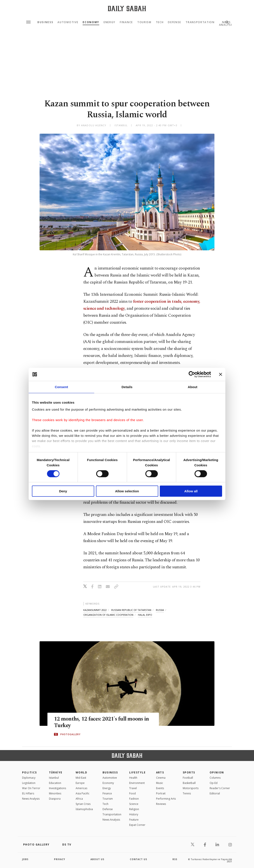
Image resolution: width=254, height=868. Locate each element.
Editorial (215, 793)
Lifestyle (137, 772)
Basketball (189, 783)
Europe (80, 783)
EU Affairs (28, 793)
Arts (160, 772)
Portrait (161, 793)
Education (55, 783)
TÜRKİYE (56, 772)
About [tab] (193, 387)
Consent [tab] (62, 387)
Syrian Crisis (83, 804)
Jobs (25, 859)
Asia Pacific (83, 793)
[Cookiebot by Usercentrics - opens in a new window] (192, 374)
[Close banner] (221, 374)
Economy (91, 22)
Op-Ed (214, 783)
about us (97, 859)
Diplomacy (29, 778)
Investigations (57, 788)
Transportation (200, 22)
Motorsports (191, 788)
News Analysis (31, 799)
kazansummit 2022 (95, 610)
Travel (133, 788)
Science (134, 804)
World (81, 772)
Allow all (191, 491)
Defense (175, 22)
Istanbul (54, 778)
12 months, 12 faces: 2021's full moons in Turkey (102, 722)
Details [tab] (127, 387)
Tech (160, 22)
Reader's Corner (220, 788)
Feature (134, 820)
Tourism (144, 22)
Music (160, 783)
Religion (134, 809)
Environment (137, 783)
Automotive (68, 22)
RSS (175, 859)
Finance (126, 22)
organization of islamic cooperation (108, 615)
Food (132, 793)
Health (133, 778)
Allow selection (127, 491)
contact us (138, 859)
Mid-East (81, 778)
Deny (63, 491)
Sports (189, 772)
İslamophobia (84, 809)
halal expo (145, 615)
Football (188, 778)
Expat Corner (137, 825)
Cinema (161, 778)
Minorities (55, 793)
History (134, 814)
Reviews (161, 804)
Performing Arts (166, 799)
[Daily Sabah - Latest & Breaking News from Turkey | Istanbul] (127, 8)
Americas (81, 788)
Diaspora (55, 799)
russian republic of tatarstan (131, 610)
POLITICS (30, 772)
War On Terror (31, 788)
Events (160, 788)
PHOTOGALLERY (70, 734)
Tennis (187, 793)
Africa (79, 799)
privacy (60, 859)
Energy (110, 22)
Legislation (29, 783)
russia (160, 610)
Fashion (134, 799)
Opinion (217, 772)
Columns (215, 778)
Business (45, 22)
